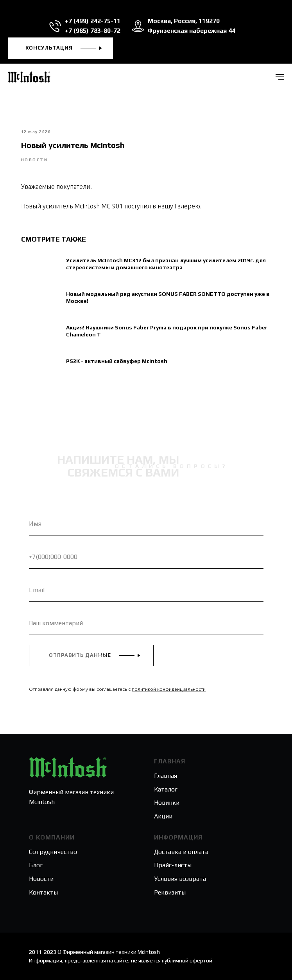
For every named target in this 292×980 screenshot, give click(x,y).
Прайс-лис (169, 865)
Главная (166, 776)
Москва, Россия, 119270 (184, 21)
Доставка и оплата (181, 852)
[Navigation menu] (280, 77)
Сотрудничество (53, 852)
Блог (36, 865)
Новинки (167, 803)
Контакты (43, 892)
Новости (41, 879)
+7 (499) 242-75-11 (93, 21)
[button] (60, 48)
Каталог (166, 789)
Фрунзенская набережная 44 (192, 31)
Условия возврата (180, 879)
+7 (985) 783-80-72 (93, 31)
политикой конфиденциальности (169, 689)
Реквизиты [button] (170, 892)
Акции (163, 816)
